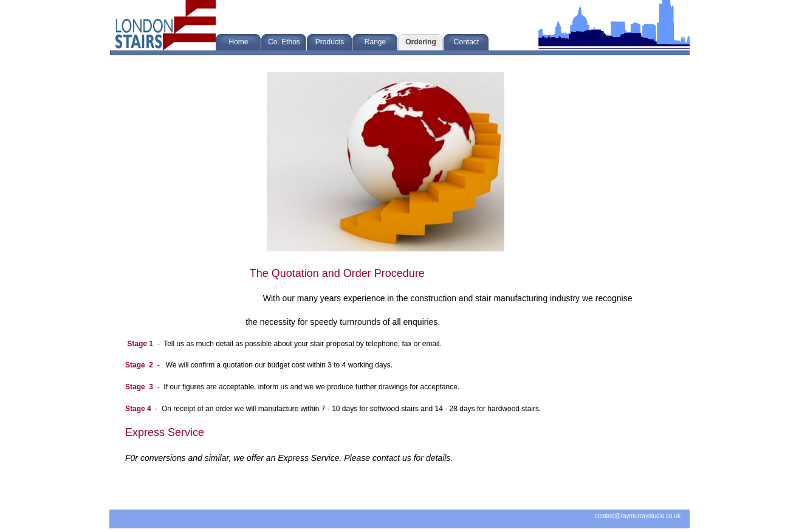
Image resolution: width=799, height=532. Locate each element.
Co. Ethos (284, 42)
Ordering (421, 42)
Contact (466, 42)
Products (330, 42)
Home (238, 42)
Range (375, 42)
